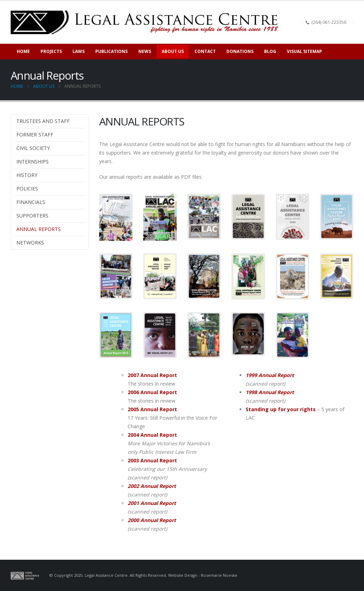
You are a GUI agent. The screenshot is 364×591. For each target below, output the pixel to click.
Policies (27, 189)
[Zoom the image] (116, 198)
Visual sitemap (304, 51)
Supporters (32, 216)
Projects (51, 51)
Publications (111, 51)
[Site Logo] (147, 22)
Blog (270, 51)
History (27, 175)
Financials (31, 202)
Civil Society (33, 148)
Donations (240, 51)
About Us (173, 51)
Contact (205, 51)
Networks (30, 243)
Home (23, 51)
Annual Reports (39, 229)
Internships (33, 162)
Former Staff (35, 135)
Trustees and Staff (43, 121)
